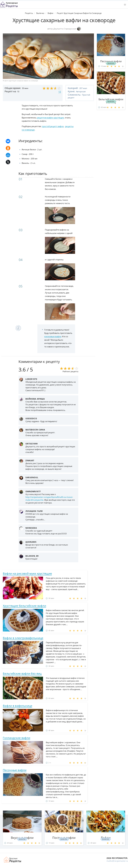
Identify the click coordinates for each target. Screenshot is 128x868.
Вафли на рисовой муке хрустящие (27, 573)
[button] (125, 5)
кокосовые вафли (53, 336)
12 (60, 92)
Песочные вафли (15, 770)
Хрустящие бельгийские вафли (24, 606)
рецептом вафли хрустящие (51, 118)
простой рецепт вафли (53, 126)
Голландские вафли (17, 738)
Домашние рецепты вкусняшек (13, 860)
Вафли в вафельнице (18, 706)
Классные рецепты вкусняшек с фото (9, 5)
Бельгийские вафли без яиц (22, 673)
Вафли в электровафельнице (23, 638)
